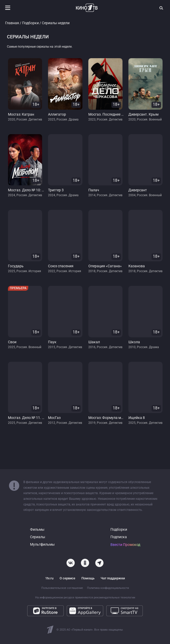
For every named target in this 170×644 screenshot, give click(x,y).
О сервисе (67, 578)
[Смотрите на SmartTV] (125, 611)
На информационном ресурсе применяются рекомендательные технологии (85, 598)
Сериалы (38, 537)
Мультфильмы (42, 544)
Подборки (30, 23)
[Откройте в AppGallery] (85, 611)
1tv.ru (49, 578)
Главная (12, 23)
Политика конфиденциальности (108, 588)
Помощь (88, 578)
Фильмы (37, 530)
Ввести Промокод (125, 545)
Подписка (119, 537)
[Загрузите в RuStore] (45, 611)
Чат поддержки (113, 578)
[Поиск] (162, 8)
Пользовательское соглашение (62, 588)
